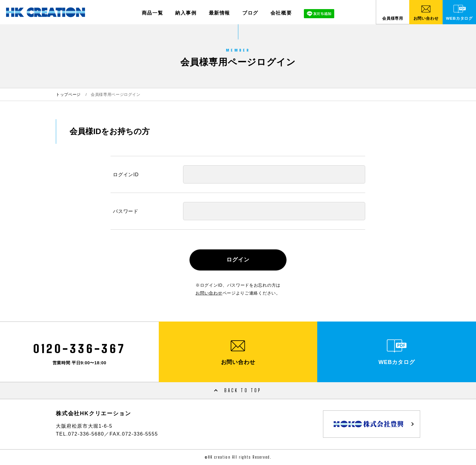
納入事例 (186, 13)
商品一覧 (152, 13)
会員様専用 (393, 18)
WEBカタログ (459, 18)
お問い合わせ (426, 18)
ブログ (250, 13)
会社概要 (281, 13)
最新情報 (219, 13)
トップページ (68, 94)
